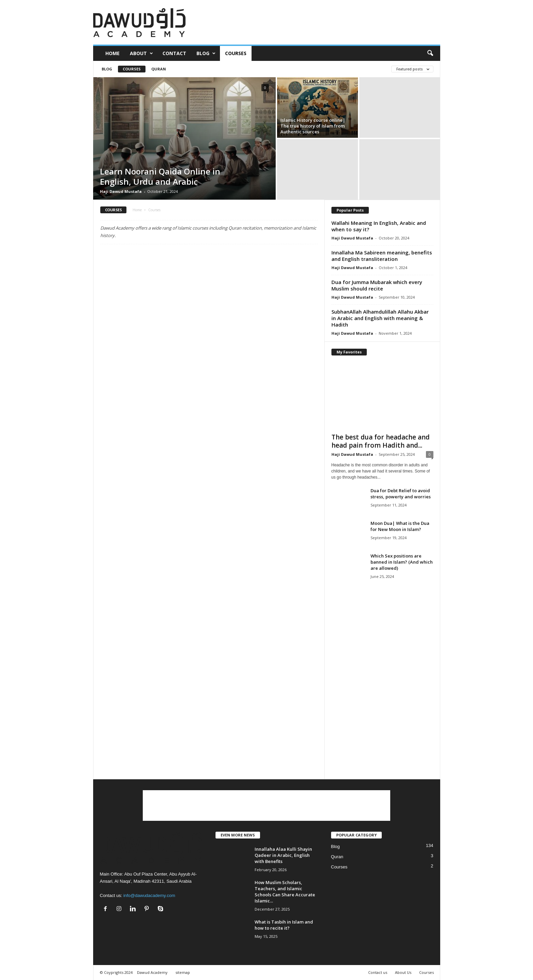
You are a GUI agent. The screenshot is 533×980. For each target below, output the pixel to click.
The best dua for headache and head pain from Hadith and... (381, 441)
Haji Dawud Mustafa (121, 191)
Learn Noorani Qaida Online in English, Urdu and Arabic (160, 176)
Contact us (378, 972)
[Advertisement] (316, 22)
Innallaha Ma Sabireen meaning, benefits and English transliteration (382, 256)
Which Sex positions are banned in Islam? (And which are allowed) (402, 562)
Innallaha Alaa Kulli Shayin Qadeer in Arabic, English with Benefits (283, 855)
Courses (236, 53)
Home (113, 53)
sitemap (183, 972)
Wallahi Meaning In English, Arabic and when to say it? (379, 226)
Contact (174, 53)
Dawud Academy (152, 972)
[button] (430, 53)
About (141, 53)
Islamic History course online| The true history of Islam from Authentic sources (313, 126)
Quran (159, 69)
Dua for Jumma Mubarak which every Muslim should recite (377, 285)
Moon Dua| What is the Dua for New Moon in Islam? (400, 526)
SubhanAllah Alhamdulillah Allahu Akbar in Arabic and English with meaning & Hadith (380, 318)
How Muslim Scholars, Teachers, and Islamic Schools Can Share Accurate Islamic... (285, 892)
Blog (206, 53)
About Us (403, 972)
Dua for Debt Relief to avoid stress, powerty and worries (401, 494)
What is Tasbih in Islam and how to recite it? (284, 925)
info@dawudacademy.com (149, 895)
